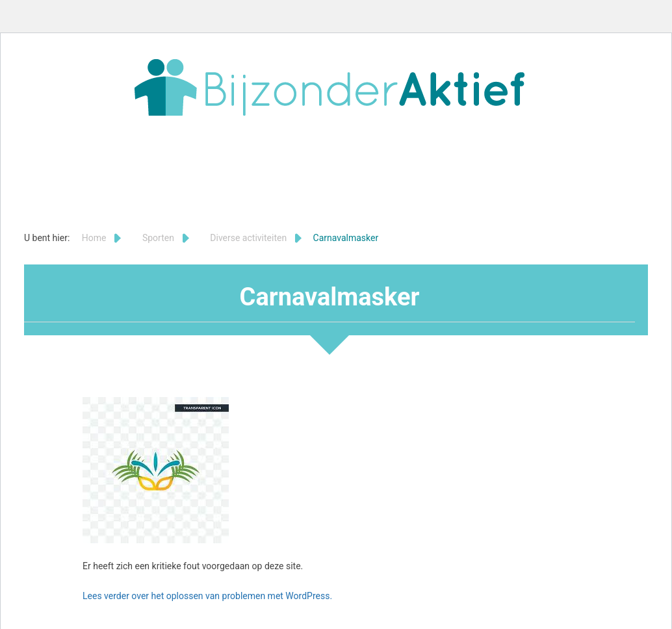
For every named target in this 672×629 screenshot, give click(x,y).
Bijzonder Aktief (330, 87)
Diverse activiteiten (248, 238)
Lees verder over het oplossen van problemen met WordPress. (207, 596)
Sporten (158, 238)
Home (94, 238)
